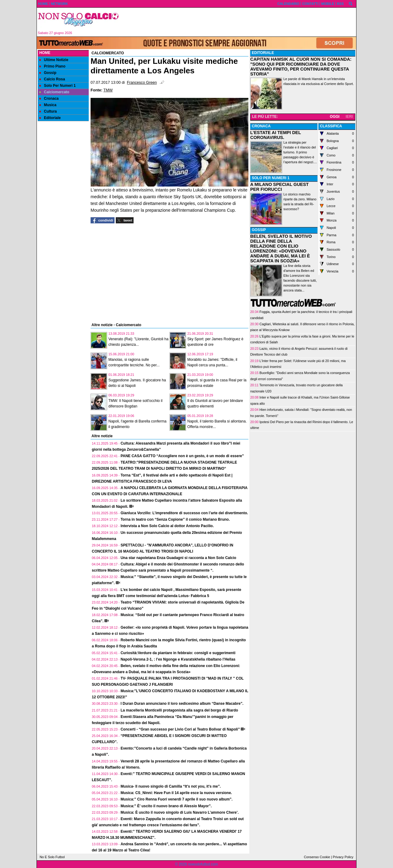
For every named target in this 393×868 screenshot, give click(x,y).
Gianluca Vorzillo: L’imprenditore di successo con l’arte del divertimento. (184, 513)
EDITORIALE (263, 53)
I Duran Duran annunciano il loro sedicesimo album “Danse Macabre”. (182, 704)
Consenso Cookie (317, 857)
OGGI (335, 117)
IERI (349, 117)
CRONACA (261, 126)
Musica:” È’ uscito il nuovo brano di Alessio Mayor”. (166, 806)
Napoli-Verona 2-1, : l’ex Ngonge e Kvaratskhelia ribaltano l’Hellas (178, 659)
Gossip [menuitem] (48, 73)
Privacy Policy (343, 857)
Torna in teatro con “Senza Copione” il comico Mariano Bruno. (175, 519)
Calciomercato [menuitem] (54, 92)
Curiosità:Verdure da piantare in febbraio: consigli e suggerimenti (178, 653)
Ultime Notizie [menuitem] (54, 60)
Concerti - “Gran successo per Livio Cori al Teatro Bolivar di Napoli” (180, 729)
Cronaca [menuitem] (49, 98)
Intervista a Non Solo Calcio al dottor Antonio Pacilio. (167, 526)
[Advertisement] (240, 22)
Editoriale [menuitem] (50, 118)
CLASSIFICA (331, 126)
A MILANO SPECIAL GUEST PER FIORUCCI (279, 187)
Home (45, 53)
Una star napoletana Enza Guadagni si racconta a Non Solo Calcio (179, 558)
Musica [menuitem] (48, 105)
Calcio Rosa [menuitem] (52, 79)
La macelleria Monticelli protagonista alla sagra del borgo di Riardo (179, 710)
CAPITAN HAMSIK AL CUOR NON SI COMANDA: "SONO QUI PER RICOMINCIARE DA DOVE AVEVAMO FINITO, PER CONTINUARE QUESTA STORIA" (301, 67)
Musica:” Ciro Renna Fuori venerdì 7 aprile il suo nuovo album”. (177, 799)
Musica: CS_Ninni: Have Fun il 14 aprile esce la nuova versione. (176, 793)
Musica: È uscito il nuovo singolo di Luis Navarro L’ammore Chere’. (180, 812)
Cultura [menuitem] (48, 111)
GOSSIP (259, 230)
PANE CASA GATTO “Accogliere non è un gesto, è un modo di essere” (182, 456)
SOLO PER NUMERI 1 (271, 178)
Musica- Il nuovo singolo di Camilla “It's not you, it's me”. (171, 786)
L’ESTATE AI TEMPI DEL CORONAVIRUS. (276, 135)
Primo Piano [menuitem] (52, 66)
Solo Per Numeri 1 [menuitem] (57, 86)
